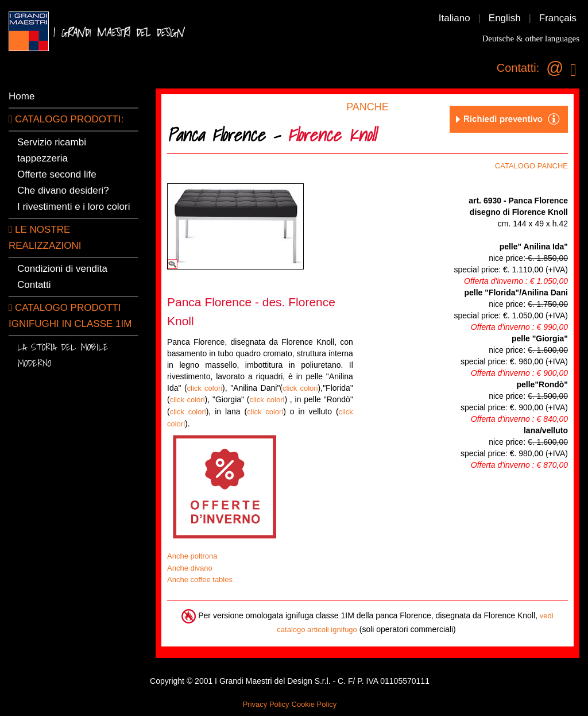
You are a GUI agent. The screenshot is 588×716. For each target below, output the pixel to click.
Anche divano (190, 568)
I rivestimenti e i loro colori (74, 207)
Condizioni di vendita (62, 269)
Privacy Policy (266, 704)
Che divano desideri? (63, 190)
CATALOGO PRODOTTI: (66, 119)
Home (22, 96)
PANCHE (367, 107)
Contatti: (518, 68)
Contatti (34, 285)
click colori (205, 388)
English (505, 18)
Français (558, 18)
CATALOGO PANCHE (531, 166)
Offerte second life (57, 174)
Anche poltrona (192, 556)
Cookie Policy (314, 704)
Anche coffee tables (200, 580)
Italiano (454, 18)
